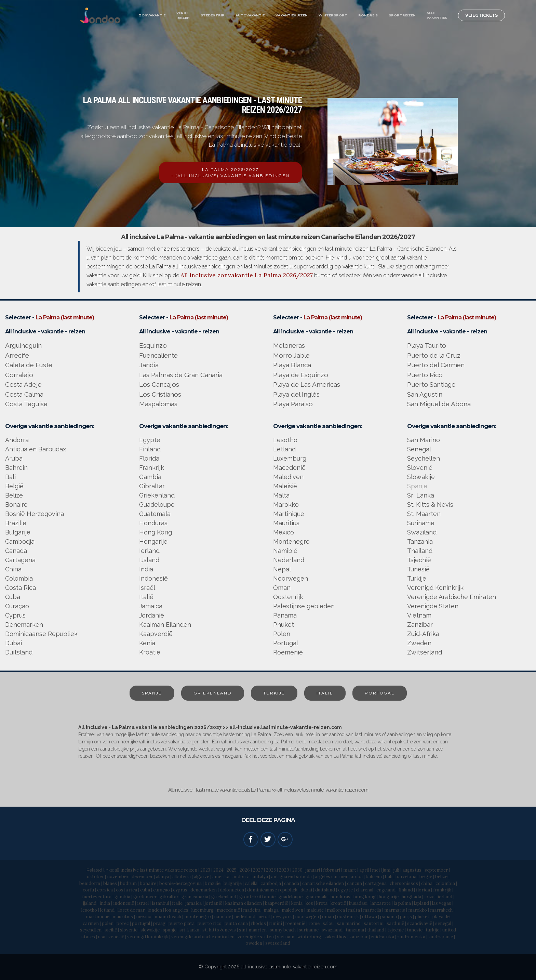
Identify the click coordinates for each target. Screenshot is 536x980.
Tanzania (420, 541)
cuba (145, 890)
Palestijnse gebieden (304, 606)
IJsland (149, 560)
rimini (276, 923)
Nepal (282, 569)
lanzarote (381, 903)
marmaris (395, 910)
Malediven (288, 477)
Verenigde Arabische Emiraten (452, 597)
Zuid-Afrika (423, 634)
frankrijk (442, 890)
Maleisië (285, 486)
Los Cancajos (159, 384)
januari (313, 870)
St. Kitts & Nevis (430, 505)
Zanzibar (420, 625)
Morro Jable (291, 355)
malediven (292, 910)
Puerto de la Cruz (434, 355)
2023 (205, 870)
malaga (271, 910)
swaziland (332, 930)
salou (328, 923)
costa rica (126, 890)
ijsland (90, 903)
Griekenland (157, 495)
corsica (105, 890)
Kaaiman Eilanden (165, 625)
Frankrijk (152, 468)
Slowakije (421, 477)
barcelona (406, 877)
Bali (10, 477)
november (118, 877)
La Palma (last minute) (65, 317)
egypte (345, 890)
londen (155, 910)
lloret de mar (131, 910)
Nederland (289, 560)
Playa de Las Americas (307, 384)
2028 (271, 870)
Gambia (150, 477)
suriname (309, 930)
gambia (122, 897)
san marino (349, 923)
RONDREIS (368, 15)
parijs (406, 917)
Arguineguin (23, 345)
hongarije (389, 897)
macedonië (228, 910)
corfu (88, 890)
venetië (117, 937)
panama (388, 917)
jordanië (213, 903)
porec (123, 923)
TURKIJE (274, 693)
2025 (232, 870)
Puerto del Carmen (436, 365)
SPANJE (152, 693)
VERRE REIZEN (183, 15)
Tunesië (418, 569)
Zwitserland (425, 652)
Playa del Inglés (296, 394)
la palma (402, 903)
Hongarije (153, 541)
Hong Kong (156, 532)
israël (143, 903)
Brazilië (16, 523)
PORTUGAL (380, 693)
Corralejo (19, 375)
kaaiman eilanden (244, 903)
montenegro (198, 917)
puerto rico (210, 923)
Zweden (419, 643)
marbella (372, 910)
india (105, 903)
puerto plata (182, 923)
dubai (306, 890)
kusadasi (358, 903)
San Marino (424, 440)
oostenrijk (348, 917)
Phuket (284, 625)
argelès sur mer (331, 877)
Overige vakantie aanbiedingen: (50, 426)
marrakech (441, 910)
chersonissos (404, 883)
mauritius (123, 917)
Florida (149, 458)
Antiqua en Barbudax (36, 449)
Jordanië (152, 615)
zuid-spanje (441, 937)
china (427, 883)
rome (314, 923)
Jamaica (151, 606)
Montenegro (291, 541)
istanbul (160, 903)
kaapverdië (277, 903)
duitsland (325, 890)
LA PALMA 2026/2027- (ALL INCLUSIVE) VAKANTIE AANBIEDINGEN (230, 173)
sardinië (395, 923)
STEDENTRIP (213, 15)
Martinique (289, 514)
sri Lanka (189, 930)
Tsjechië (419, 560)
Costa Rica (21, 588)
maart (350, 870)
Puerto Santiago (431, 384)
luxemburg (203, 910)
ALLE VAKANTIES (437, 15)
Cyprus (15, 615)
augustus (412, 870)
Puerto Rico (425, 375)
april (364, 870)
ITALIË (325, 693)
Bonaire (16, 505)
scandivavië (420, 923)
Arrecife (17, 355)
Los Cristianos (160, 394)
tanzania (355, 930)
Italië (146, 597)
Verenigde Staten (433, 606)
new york (282, 917)
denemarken (204, 890)
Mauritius (286, 523)
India (146, 569)
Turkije (417, 578)
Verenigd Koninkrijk (435, 588)
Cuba (13, 597)
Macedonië (289, 468)
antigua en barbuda (291, 877)
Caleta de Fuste (29, 365)
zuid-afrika (383, 937)
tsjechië (396, 930)
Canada (16, 551)
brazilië (213, 883)
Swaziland (422, 532)
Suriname (421, 523)
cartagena (376, 883)
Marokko (286, 505)
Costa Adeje (23, 384)
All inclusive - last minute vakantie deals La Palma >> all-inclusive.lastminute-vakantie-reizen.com (268, 790)
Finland (150, 449)
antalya (260, 877)
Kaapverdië (156, 634)
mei (376, 870)
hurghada (411, 897)
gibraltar (169, 897)
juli (396, 870)
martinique (98, 917)
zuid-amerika (411, 937)
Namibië (285, 551)
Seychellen (424, 458)
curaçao (162, 890)
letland (107, 910)
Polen (282, 634)
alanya (163, 877)
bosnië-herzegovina (180, 883)
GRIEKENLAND (213, 693)
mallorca (336, 910)
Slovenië (420, 468)
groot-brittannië (257, 897)
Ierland (149, 551)
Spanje (417, 486)
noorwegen (307, 917)
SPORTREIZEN (402, 15)
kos (309, 903)
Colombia (19, 578)
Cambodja (20, 541)
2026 (245, 870)
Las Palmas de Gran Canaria (181, 375)
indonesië (124, 903)
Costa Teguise (26, 404)
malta (354, 910)
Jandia (149, 365)
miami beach (168, 917)
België (14, 486)
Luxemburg (290, 458)
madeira (252, 910)
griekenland (224, 897)
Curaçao (17, 606)
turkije (432, 930)
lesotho (89, 910)
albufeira (182, 877)
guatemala (317, 897)
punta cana (236, 923)
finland (406, 890)
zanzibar (359, 937)
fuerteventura (97, 897)
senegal (443, 923)
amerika (221, 877)
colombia (445, 883)
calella (251, 883)
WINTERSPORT (333, 15)
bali (389, 877)
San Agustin (425, 394)
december (142, 877)
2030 (297, 870)
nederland (245, 917)
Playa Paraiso (293, 404)
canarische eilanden (323, 883)
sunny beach (283, 930)
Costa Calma (24, 394)
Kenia (147, 643)
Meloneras (289, 345)
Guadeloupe (157, 505)
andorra (241, 877)
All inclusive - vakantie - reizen (45, 332)
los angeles (177, 910)
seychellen (91, 930)
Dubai (14, 643)
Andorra (17, 440)
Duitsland (19, 652)
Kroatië (150, 652)
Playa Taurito (427, 345)
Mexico (284, 532)
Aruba (14, 458)
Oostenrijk (288, 597)
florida (423, 890)
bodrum (128, 883)
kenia (297, 903)
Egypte (150, 440)
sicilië (111, 930)
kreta (322, 903)
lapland (421, 903)
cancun (354, 883)
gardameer (145, 897)
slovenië (129, 930)
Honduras (153, 523)
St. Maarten (424, 514)
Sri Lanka (421, 495)
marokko (418, 910)
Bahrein (16, 468)
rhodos (258, 923)
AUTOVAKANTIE (250, 15)
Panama (285, 615)
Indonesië (153, 578)
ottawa (370, 917)
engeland (386, 890)
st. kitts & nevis (219, 930)
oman (328, 917)
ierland (445, 897)
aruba (357, 877)
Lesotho (285, 440)
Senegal (419, 449)
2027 (258, 870)
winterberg (309, 937)
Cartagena (20, 560)
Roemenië (288, 652)
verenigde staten (256, 937)
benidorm (90, 883)
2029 (284, 870)
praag (159, 923)
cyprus (180, 890)
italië (177, 903)
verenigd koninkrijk (148, 937)
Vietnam (419, 615)
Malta (281, 495)
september (436, 870)
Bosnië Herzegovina (35, 514)
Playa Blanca (292, 365)
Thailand (420, 551)
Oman (282, 588)
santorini (374, 923)
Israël (147, 588)
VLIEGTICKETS (481, 15)
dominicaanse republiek (272, 890)
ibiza (430, 897)
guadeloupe (291, 897)
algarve (202, 877)
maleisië (315, 910)
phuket (422, 917)
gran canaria (195, 897)
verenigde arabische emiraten (203, 937)
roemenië (295, 923)
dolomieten (232, 890)
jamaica (194, 903)
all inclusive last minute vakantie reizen (156, 870)
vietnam (286, 937)
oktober (95, 877)
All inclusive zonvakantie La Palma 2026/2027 (247, 275)
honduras (340, 897)
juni (387, 870)
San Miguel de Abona (439, 404)
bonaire (148, 883)
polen (108, 923)
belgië (426, 877)
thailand (376, 930)
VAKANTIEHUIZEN (292, 15)
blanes (110, 883)
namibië (223, 917)
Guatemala (155, 514)
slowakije (150, 930)
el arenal (365, 890)
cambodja (271, 883)
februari (332, 870)
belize (441, 877)
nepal (264, 917)
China (13, 569)
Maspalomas (158, 404)
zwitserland (278, 943)
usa (102, 937)
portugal (141, 923)
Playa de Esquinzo (301, 375)
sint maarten (253, 930)
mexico (144, 917)
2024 (218, 870)
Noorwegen (291, 578)
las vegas (442, 903)
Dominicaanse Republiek (41, 634)
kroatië (338, 903)
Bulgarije (18, 532)
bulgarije (233, 883)
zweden (254, 943)
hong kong (365, 897)
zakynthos (335, 937)
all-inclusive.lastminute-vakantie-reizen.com (289, 967)
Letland (284, 449)
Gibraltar (152, 486)
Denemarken (24, 625)
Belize (14, 495)
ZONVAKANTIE (152, 15)
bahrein (374, 877)
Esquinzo (153, 345)
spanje (170, 930)
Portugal (286, 643)
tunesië (415, 930)
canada (292, 883)
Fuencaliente (158, 355)
